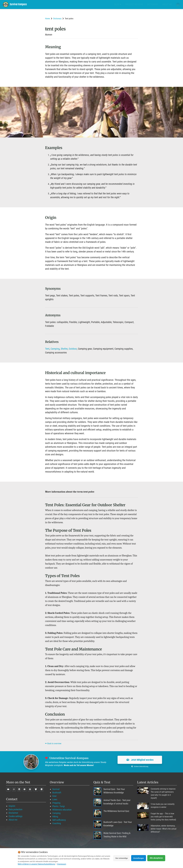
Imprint (12, 806)
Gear (54, 796)
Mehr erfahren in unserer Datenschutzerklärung (36, 864)
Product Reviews (134, 4)
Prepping (56, 803)
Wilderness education (62, 810)
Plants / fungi (59, 806)
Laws (55, 799)
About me (167, 4)
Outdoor (73, 349)
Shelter (64, 349)
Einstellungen (138, 858)
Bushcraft (57, 793)
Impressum (62, 864)
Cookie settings (16, 816)
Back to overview (53, 744)
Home (48, 19)
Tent (47, 349)
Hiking (55, 816)
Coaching (57, 823)
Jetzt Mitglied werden (140, 760)
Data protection (16, 809)
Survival (56, 789)
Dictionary (153, 4)
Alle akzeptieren (156, 858)
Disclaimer (13, 813)
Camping (55, 349)
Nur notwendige (120, 858)
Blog (118, 4)
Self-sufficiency (59, 820)
